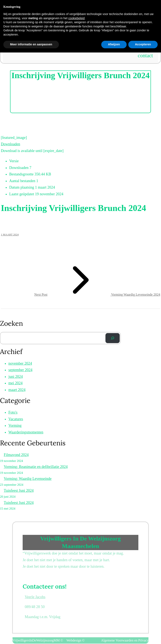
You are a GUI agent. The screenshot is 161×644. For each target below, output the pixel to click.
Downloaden (10, 144)
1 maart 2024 (10, 234)
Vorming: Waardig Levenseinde (28, 479)
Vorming (15, 425)
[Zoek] (113, 338)
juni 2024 (16, 377)
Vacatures (16, 419)
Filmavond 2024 (16, 455)
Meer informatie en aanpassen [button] (31, 636)
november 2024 (20, 363)
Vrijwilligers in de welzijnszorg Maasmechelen (80, 4)
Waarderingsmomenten (26, 432)
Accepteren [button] (143, 636)
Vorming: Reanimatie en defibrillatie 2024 (36, 467)
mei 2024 (16, 383)
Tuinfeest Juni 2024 (19, 491)
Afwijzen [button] (114, 636)
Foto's (13, 412)
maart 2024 (17, 390)
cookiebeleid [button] (77, 609)
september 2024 (20, 370)
